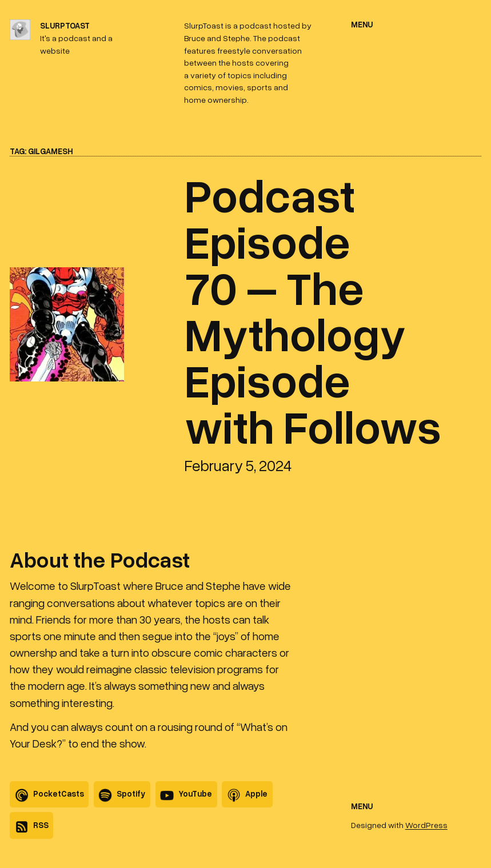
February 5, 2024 (238, 465)
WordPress (426, 825)
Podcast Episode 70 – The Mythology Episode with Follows (313, 310)
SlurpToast (65, 25)
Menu (362, 24)
